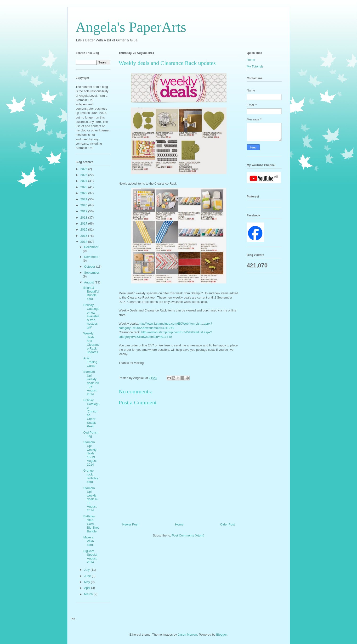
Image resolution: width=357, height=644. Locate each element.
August (89, 282)
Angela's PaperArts (131, 27)
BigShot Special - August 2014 (91, 557)
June (88, 576)
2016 (84, 229)
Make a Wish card (89, 541)
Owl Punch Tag (91, 434)
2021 (84, 199)
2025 (84, 175)
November (91, 257)
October (90, 267)
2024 (84, 181)
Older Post (227, 524)
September (92, 273)
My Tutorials (255, 66)
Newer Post (130, 524)
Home (179, 524)
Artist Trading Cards (90, 362)
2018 (84, 217)
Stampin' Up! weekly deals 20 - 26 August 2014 (91, 383)
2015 (84, 236)
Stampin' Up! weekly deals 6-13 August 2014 (91, 499)
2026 (84, 169)
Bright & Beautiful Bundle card (91, 293)
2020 (84, 205)
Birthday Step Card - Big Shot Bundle (91, 524)
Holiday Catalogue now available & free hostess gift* (91, 316)
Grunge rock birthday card (91, 476)
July (87, 570)
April (88, 588)
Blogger (221, 635)
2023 (84, 187)
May (87, 582)
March (89, 594)
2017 (84, 223)
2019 (84, 211)
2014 (84, 242)
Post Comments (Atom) (188, 535)
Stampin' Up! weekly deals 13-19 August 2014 (90, 453)
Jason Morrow (187, 635)
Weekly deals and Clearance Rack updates (91, 343)
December (91, 247)
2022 (84, 193)
